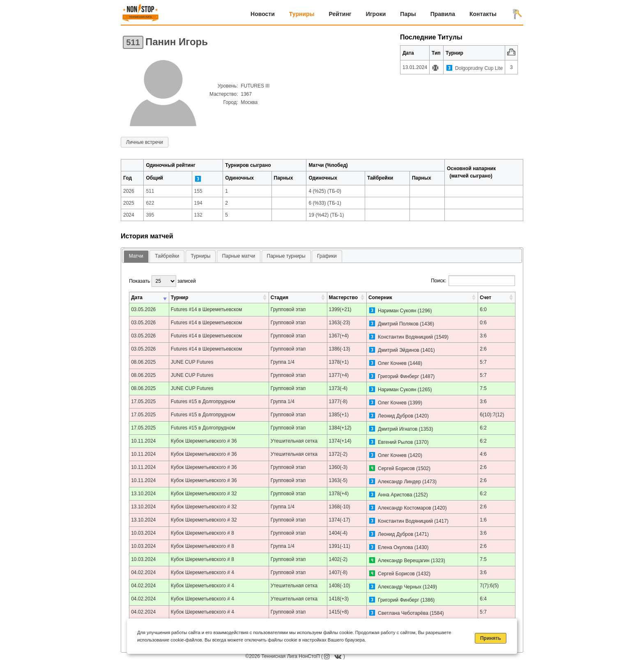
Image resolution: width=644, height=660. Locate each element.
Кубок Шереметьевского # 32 (204, 494)
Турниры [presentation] (201, 256)
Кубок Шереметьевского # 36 (204, 441)
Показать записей (162, 281)
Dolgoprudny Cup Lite (479, 68)
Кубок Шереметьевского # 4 (202, 572)
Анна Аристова (395, 495)
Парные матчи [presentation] (239, 256)
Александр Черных (400, 587)
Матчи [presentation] (136, 256)
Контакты (483, 14)
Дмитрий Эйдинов (399, 350)
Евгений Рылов (395, 442)
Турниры (302, 14)
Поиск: (473, 281)
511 (133, 42)
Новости (263, 14)
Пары (408, 14)
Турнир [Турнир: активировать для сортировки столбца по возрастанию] (180, 298)
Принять (491, 638)
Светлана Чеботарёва (403, 613)
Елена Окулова (396, 547)
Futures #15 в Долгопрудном (203, 402)
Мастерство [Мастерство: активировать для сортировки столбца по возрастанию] (343, 298)
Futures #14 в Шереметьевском (207, 309)
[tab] (136, 257)
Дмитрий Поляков (398, 324)
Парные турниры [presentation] (286, 256)
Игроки (376, 14)
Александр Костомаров (405, 508)
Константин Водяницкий (405, 337)
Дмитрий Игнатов (398, 429)
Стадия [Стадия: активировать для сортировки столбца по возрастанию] (279, 298)
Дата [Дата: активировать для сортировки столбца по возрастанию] (137, 298)
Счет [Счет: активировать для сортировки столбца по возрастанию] (485, 298)
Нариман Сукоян (397, 311)
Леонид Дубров (396, 416)
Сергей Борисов (396, 468)
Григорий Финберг (398, 376)
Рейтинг (340, 14)
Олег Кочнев (392, 363)
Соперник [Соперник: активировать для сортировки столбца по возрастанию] (380, 298)
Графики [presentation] (327, 256)
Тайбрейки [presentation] (167, 256)
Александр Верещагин (404, 561)
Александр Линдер (399, 482)
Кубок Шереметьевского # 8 (202, 533)
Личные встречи (145, 142)
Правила (443, 14)
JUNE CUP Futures (192, 362)
